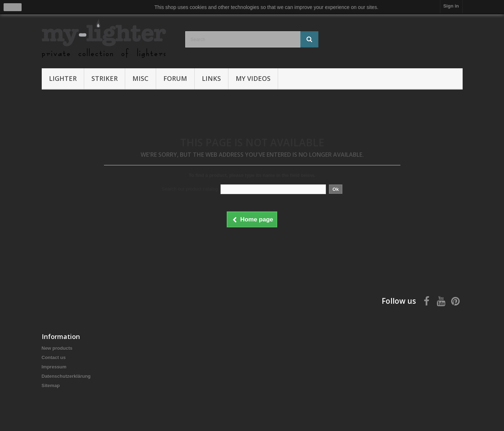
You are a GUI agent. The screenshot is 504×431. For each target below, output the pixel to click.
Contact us (54, 357)
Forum (175, 78)
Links (211, 78)
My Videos (253, 78)
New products (57, 348)
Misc (140, 78)
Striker (105, 78)
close (13, 7)
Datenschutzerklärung (66, 376)
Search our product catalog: (190, 189)
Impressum (54, 367)
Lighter (63, 78)
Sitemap (51, 386)
